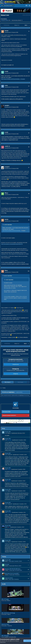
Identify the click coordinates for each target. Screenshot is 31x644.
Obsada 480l (8, 432)
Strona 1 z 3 (17, 25)
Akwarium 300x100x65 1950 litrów (13, 569)
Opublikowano (11, 32)
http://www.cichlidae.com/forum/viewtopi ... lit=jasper (13, 79)
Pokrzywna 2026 (6, 412)
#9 (29, 220)
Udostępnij (8, 382)
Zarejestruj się (16, 364)
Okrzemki (7, 564)
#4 (29, 106)
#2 (29, 72)
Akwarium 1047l (5, 624)
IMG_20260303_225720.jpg (8, 613)
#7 (29, 167)
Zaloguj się (16, 374)
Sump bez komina (9, 578)
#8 (29, 194)
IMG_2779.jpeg (5, 599)
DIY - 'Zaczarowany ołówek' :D (16, 20)
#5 (29, 133)
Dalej (26, 25)
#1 (29, 31)
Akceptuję (27, 641)
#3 (29, 86)
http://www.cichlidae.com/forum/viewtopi (11, 231)
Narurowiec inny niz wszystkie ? (12, 573)
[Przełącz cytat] (3, 225)
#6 (29, 147)
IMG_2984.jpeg (5, 636)
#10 (29, 271)
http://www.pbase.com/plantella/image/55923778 (12, 244)
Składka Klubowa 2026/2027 (9, 415)
